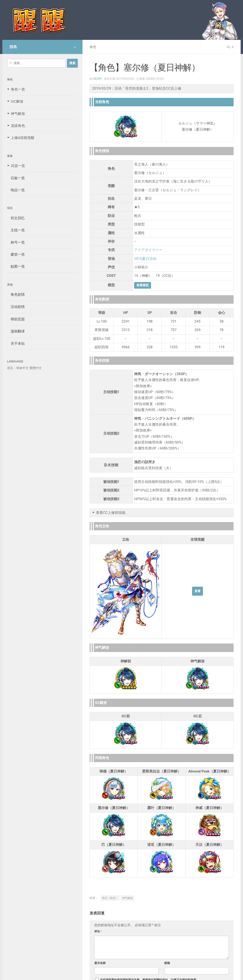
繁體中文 (36, 368)
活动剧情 (16, 307)
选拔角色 (18, 126)
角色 (93, 47)
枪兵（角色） (110, 898)
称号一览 (16, 242)
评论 (98, 931)
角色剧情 (16, 294)
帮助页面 (16, 319)
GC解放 (17, 101)
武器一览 (18, 166)
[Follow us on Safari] (75, 47)
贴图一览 (16, 266)
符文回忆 (16, 218)
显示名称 (100, 963)
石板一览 (16, 178)
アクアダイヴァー (148, 250)
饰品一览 (16, 190)
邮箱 (167, 963)
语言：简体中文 (18, 368)
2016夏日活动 (145, 259)
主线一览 (16, 230)
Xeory (98, 79)
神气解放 (128, 898)
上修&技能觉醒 (23, 138)
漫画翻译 (16, 331)
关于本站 (16, 343)
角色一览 (18, 89)
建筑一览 (16, 254)
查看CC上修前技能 (111, 513)
